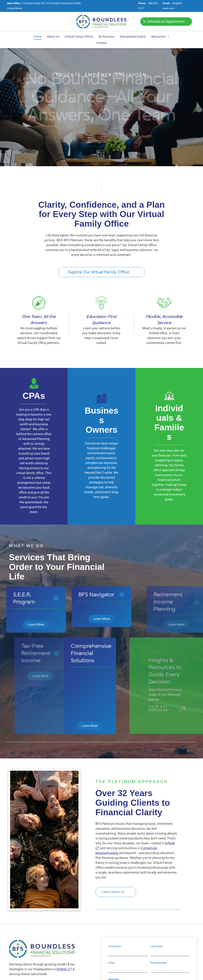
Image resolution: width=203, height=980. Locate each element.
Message (113, 897)
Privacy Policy (129, 935)
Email (112, 881)
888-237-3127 (30, 913)
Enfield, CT (64, 887)
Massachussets (107, 771)
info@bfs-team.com (35, 923)
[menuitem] (38, 37)
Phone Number (159, 881)
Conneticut (149, 766)
